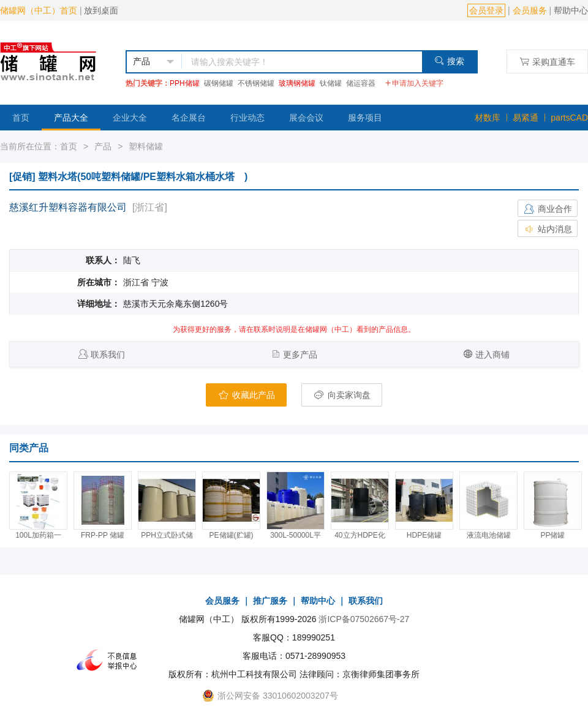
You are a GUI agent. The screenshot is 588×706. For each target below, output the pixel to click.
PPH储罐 (185, 83)
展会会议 (306, 118)
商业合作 (548, 209)
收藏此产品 (246, 395)
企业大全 (130, 118)
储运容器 (361, 83)
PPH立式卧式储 (167, 535)
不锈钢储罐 (256, 83)
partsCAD (569, 118)
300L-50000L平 (296, 535)
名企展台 (189, 118)
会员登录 (486, 10)
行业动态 (247, 118)
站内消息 (548, 229)
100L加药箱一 (38, 535)
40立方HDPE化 (360, 535)
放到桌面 (101, 10)
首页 (21, 118)
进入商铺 (492, 355)
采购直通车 (547, 62)
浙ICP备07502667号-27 (364, 619)
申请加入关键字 (414, 83)
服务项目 (365, 118)
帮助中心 (571, 10)
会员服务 (530, 10)
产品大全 (71, 118)
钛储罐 (331, 83)
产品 (103, 146)
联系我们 (108, 355)
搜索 (449, 61)
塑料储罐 (146, 146)
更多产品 (300, 355)
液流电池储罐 (489, 535)
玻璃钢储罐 (297, 83)
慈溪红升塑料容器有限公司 (68, 207)
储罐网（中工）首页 (39, 10)
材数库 (488, 118)
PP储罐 (552, 535)
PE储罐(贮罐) (232, 535)
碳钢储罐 (219, 83)
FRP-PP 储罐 (103, 535)
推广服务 (270, 601)
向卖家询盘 (342, 395)
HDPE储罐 (424, 535)
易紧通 (526, 118)
